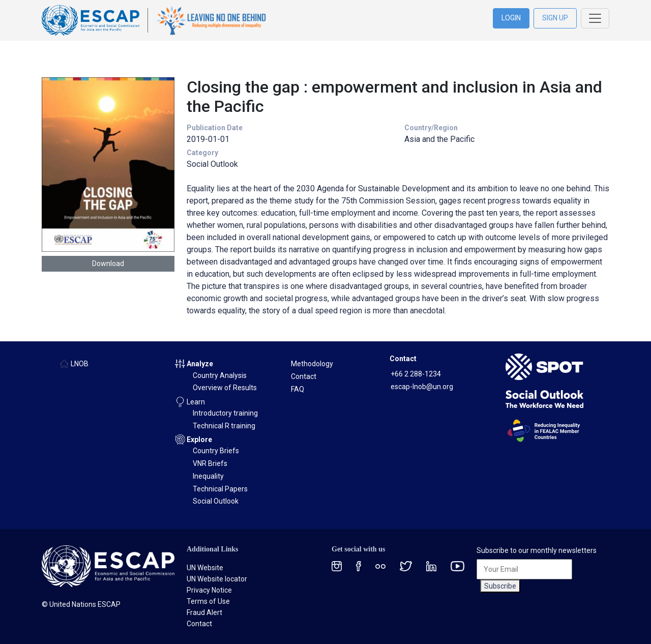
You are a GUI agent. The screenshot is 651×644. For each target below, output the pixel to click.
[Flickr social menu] (380, 566)
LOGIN (511, 18)
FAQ (298, 389)
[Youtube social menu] (457, 566)
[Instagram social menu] (337, 566)
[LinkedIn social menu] (431, 566)
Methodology (312, 364)
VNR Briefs (210, 463)
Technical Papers (220, 489)
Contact (304, 376)
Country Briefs (216, 451)
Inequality (208, 476)
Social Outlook (216, 501)
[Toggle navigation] (595, 18)
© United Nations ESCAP (81, 604)
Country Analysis (220, 375)
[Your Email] (524, 569)
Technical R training (224, 426)
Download (108, 264)
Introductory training (225, 413)
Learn (196, 402)
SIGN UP (555, 18)
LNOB (80, 364)
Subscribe (500, 586)
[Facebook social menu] (359, 566)
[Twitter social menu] (406, 566)
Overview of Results (225, 388)
